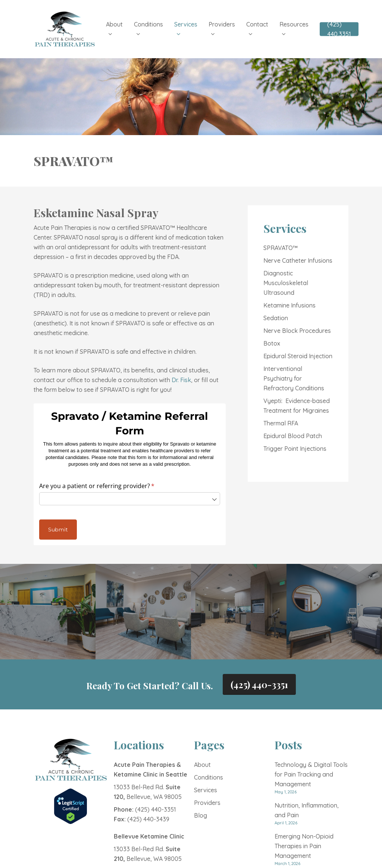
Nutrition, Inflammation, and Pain (307, 810)
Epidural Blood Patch (293, 436)
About (202, 765)
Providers (207, 803)
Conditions (209, 777)
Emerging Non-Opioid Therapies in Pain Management (304, 846)
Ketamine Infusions (289, 305)
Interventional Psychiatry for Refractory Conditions (294, 378)
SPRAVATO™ (281, 248)
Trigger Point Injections (295, 449)
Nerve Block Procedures (297, 331)
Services (206, 790)
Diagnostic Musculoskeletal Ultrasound (286, 283)
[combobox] (129, 499)
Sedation (276, 318)
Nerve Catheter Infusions (298, 260)
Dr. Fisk (181, 380)
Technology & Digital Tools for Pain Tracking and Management (311, 774)
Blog (201, 815)
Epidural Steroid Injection (298, 356)
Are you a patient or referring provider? (109, 486)
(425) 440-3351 (259, 684)
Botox (272, 343)
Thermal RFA (281, 423)
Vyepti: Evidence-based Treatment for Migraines (297, 406)
